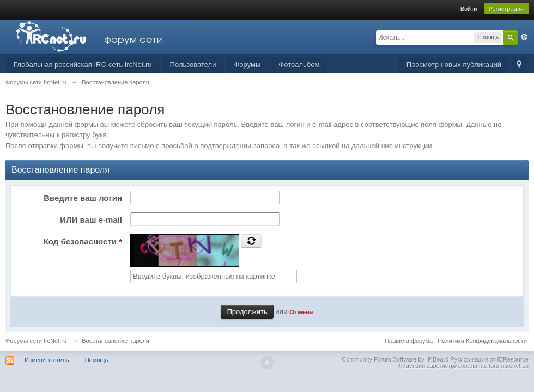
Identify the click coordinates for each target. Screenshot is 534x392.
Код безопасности (83, 241)
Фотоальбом (299, 65)
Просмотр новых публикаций (454, 65)
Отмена (301, 312)
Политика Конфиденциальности (482, 341)
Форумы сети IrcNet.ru (36, 341)
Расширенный (524, 37)
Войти (469, 9)
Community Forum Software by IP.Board (395, 359)
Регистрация (506, 9)
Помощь (97, 360)
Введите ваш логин (83, 198)
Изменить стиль (47, 360)
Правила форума (409, 341)
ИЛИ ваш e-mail (91, 220)
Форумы (247, 65)
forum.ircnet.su (509, 366)
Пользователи (193, 65)
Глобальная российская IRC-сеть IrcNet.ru (83, 65)
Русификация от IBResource (489, 359)
